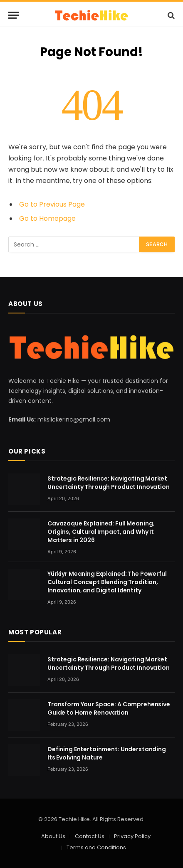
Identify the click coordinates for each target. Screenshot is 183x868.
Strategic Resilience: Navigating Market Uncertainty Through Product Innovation (109, 483)
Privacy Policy (132, 836)
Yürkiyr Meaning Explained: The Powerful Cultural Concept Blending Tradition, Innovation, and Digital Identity (107, 582)
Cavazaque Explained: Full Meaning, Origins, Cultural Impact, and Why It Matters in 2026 (101, 532)
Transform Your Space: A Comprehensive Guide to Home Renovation (109, 708)
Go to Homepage (47, 218)
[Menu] (14, 15)
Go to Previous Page (52, 204)
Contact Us (90, 836)
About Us (53, 836)
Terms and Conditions (96, 847)
